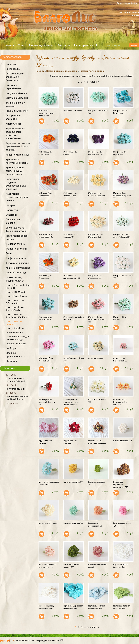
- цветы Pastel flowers (16, 296)
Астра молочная (96, 358)
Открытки (11, 215)
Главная (9, 45)
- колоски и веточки (16, 344)
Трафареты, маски (16, 258)
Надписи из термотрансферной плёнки (17, 197)
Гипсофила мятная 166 (73, 523)
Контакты (64, 45)
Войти (134, 3)
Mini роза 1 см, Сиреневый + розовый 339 (123, 196)
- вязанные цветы (14, 333)
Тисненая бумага (15, 244)
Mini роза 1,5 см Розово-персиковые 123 (97, 320)
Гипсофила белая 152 (122, 441)
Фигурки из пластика (18, 263)
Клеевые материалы (17, 155)
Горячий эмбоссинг (17, 111)
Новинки (11, 64)
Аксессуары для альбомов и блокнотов (15, 77)
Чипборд (11, 348)
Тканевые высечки (16, 249)
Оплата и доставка (41, 45)
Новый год (12, 210)
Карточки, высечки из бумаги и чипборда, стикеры (18, 147)
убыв (90, 76)
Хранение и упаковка (18, 268)
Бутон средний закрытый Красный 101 (47, 402)
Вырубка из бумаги (17, 93)
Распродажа (13, 69)
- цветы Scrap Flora (15, 328)
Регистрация (123, 3)
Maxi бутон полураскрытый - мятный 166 (46, 113)
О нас (21, 45)
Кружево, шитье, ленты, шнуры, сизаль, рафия (15, 171)
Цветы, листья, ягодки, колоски (62, 71)
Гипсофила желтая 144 (73, 482)
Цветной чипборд (16, 273)
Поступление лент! (15, 389)
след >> (95, 82)
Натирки (10, 205)
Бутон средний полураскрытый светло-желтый (71, 402)
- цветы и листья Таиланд (92, 71)
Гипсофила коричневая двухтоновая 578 (121, 485)
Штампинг (11, 361)
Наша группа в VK (86, 45)
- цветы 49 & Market (15, 292)
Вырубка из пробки (17, 98)
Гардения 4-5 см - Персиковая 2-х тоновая (121, 402)
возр (84, 76)
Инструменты (13, 124)
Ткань (9, 254)
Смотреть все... (12, 404)
